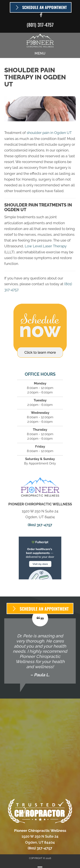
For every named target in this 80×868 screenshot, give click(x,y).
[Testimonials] (40, 651)
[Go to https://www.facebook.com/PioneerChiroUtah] (41, 16)
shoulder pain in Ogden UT (49, 133)
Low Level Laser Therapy (45, 246)
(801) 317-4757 (40, 25)
